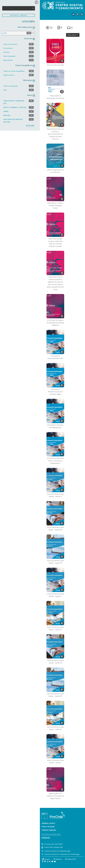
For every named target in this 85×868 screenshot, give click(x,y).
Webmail (58, 859)
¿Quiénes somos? (48, 823)
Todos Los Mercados (11, 86)
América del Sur (9, 75)
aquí (69, 851)
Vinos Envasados (9, 56)
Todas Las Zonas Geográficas (14, 71)
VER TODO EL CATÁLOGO (19, 15)
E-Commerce (8, 48)
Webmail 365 (71, 859)
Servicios (6, 52)
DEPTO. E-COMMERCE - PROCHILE (15, 107)
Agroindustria (8, 60)
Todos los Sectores (10, 44)
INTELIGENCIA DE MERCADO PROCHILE (13, 121)
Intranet (46, 859)
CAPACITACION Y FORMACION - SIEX (14, 102)
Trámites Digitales (49, 830)
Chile (5, 90)
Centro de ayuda (48, 826)
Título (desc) (72, 35)
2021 (5, 33)
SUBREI (6, 111)
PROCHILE (7, 115)
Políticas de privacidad (51, 834)
